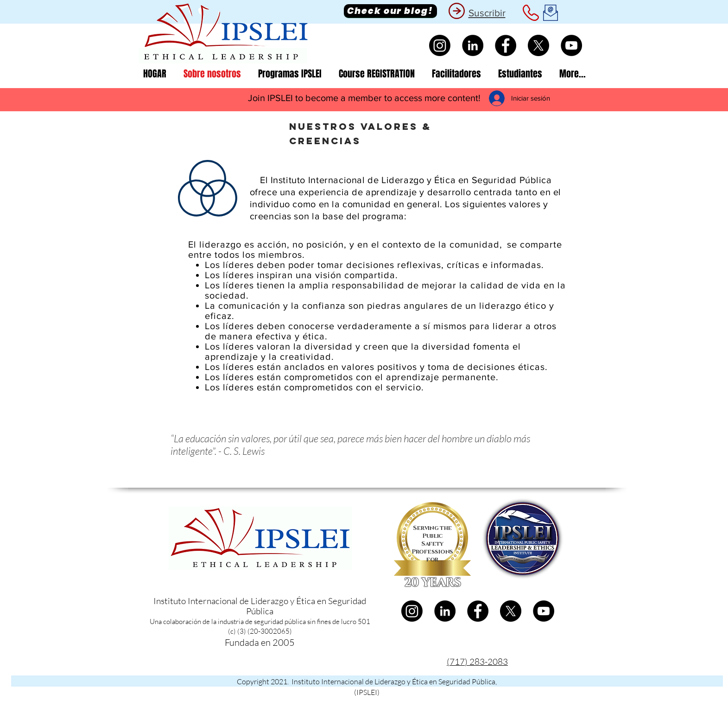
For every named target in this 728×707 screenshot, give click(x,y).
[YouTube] (571, 45)
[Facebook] (506, 45)
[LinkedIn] (473, 45)
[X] (538, 45)
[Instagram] (440, 45)
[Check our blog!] (390, 11)
